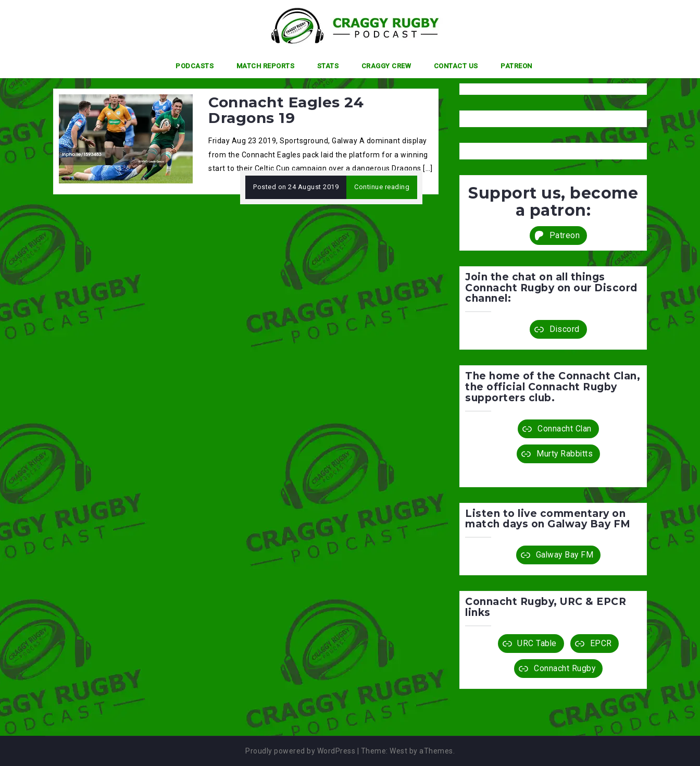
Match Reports (266, 66)
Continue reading (382, 187)
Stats (328, 66)
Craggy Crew (386, 66)
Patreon (516, 66)
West (398, 751)
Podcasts (195, 66)
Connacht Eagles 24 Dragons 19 (286, 110)
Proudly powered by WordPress (300, 751)
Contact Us (456, 66)
